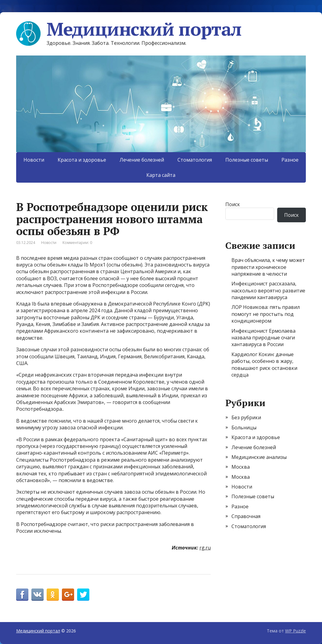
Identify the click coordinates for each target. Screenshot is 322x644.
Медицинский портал (129, 29)
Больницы (244, 428)
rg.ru (205, 548)
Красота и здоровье (82, 160)
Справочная (246, 516)
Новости (34, 160)
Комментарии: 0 (77, 243)
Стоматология (195, 160)
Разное (290, 160)
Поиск (233, 204)
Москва (241, 467)
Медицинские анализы (259, 457)
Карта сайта (161, 175)
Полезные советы (247, 160)
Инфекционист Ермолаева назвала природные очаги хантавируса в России (263, 338)
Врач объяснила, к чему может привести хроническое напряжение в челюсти (268, 267)
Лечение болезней (142, 160)
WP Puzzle (295, 631)
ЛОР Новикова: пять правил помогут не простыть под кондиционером (266, 314)
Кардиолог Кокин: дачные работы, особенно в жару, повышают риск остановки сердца (264, 365)
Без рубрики (246, 417)
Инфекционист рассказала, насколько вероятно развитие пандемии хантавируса (268, 290)
